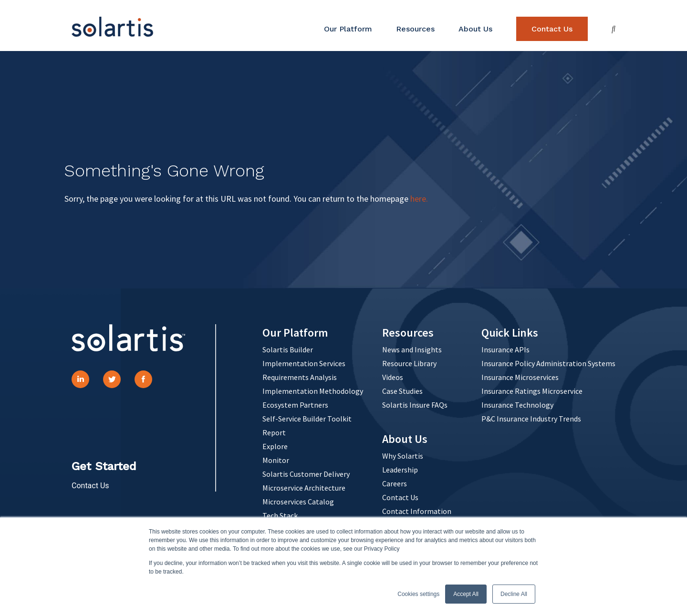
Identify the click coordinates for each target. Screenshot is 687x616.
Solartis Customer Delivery (306, 474)
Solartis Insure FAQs (415, 405)
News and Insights (412, 349)
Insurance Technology (517, 405)
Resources (415, 29)
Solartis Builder (288, 349)
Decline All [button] (514, 594)
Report (274, 432)
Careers (395, 483)
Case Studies (402, 391)
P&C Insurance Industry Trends (531, 419)
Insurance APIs (505, 349)
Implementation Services (304, 363)
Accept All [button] (466, 594)
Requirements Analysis (300, 377)
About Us (475, 29)
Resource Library (409, 363)
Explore (275, 446)
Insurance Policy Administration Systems (548, 363)
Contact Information (417, 511)
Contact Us (552, 29)
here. (419, 199)
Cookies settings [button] (418, 594)
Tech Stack (280, 515)
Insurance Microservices (520, 377)
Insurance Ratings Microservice (532, 391)
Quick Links (510, 333)
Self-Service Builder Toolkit (307, 419)
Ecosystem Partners (295, 405)
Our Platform (348, 29)
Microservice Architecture (304, 488)
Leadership (400, 470)
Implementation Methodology (313, 391)
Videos (393, 377)
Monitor (276, 460)
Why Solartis (403, 456)
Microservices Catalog (298, 502)
